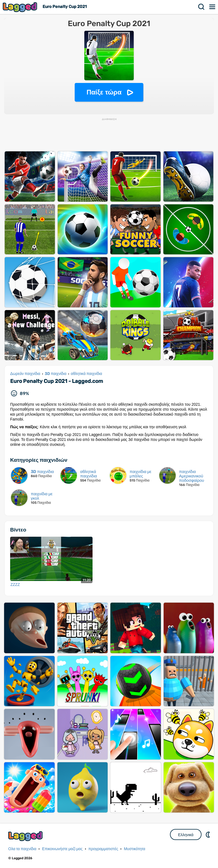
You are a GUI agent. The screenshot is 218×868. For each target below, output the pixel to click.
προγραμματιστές (103, 849)
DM (208, 834)
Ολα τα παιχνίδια (22, 849)
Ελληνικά (186, 835)
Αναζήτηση (202, 7)
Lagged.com (26, 836)
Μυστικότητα (135, 849)
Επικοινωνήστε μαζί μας (62, 849)
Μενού (213, 7)
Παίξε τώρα (104, 92)
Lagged (21, 7)
